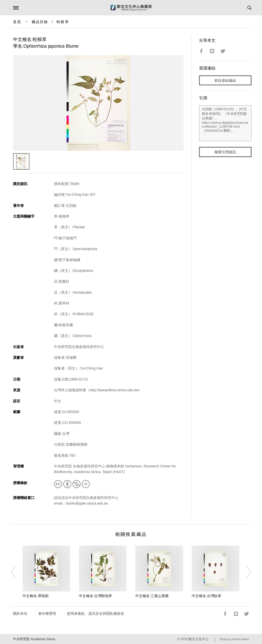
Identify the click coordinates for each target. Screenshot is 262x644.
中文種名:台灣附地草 (95, 596)
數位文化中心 (199, 639)
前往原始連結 (225, 80)
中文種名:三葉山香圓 (152, 596)
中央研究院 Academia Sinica (34, 639)
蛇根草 (63, 22)
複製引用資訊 (225, 152)
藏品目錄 (40, 22)
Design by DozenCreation (234, 639)
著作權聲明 (47, 614)
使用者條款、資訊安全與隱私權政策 (95, 614)
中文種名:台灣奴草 (206, 596)
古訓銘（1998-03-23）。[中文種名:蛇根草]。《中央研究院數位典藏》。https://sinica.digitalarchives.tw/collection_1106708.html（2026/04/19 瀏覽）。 (225, 123)
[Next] (245, 572)
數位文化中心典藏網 (131, 8)
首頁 (17, 22)
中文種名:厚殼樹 (36, 596)
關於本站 (20, 614)
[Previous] (17, 572)
